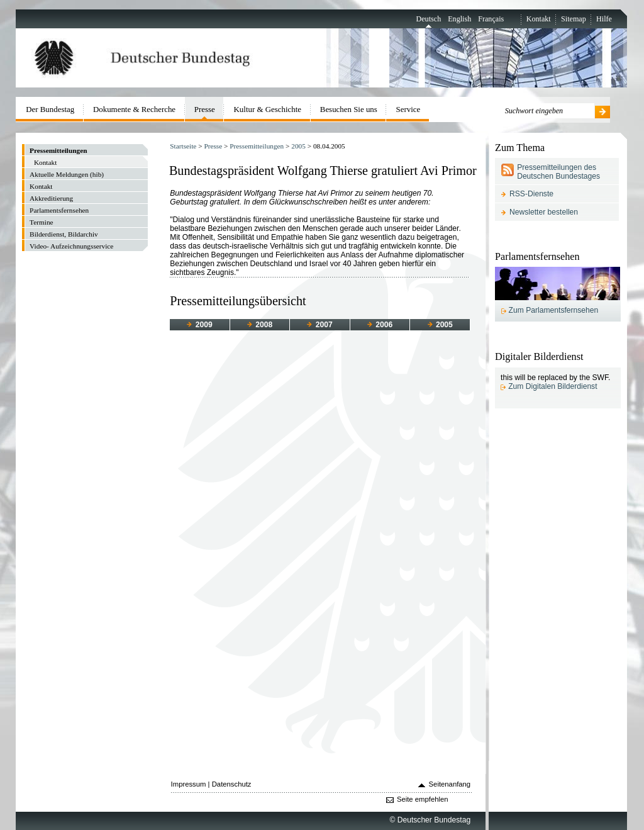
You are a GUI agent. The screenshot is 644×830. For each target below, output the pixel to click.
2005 (298, 146)
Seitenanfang (450, 784)
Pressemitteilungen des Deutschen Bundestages (558, 172)
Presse (213, 146)
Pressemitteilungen (257, 146)
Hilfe (604, 19)
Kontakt (539, 19)
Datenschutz (232, 784)
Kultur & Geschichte (268, 109)
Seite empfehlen (423, 799)
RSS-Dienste (531, 194)
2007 (319, 325)
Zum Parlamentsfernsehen (554, 310)
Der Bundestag (50, 109)
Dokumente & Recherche (134, 109)
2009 (199, 325)
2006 (380, 325)
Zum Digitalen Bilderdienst (552, 386)
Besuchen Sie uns (349, 109)
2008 (260, 325)
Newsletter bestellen (544, 212)
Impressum (189, 784)
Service (408, 109)
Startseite (183, 146)
